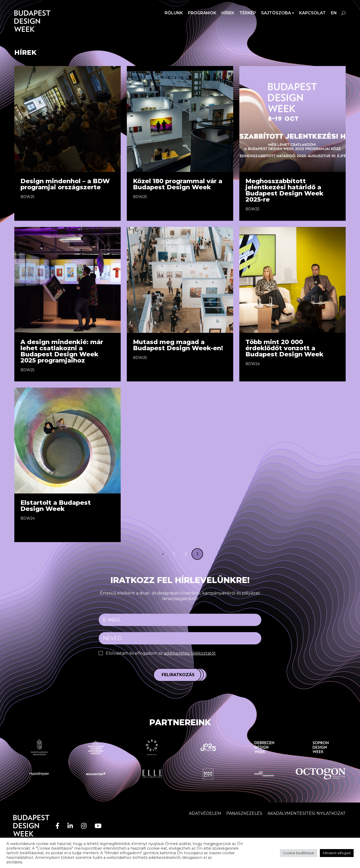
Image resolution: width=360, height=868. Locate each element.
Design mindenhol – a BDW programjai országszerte (65, 184)
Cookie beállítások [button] (299, 853)
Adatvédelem (205, 813)
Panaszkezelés (244, 813)
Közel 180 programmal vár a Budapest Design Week (178, 184)
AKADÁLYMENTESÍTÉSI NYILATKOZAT (307, 813)
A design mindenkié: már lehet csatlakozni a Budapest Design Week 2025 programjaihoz (62, 351)
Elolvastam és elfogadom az (161, 653)
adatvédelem (225, 858)
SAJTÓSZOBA (276, 13)
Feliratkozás (178, 675)
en (334, 13)
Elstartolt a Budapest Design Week (56, 506)
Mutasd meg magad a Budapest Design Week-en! (178, 345)
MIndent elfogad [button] (337, 853)
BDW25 (27, 197)
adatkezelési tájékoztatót (190, 653)
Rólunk (174, 13)
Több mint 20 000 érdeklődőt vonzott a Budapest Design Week (284, 348)
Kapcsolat (312, 13)
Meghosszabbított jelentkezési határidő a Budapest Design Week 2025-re (284, 190)
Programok (202, 13)
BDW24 (253, 364)
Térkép (248, 13)
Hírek (228, 13)
